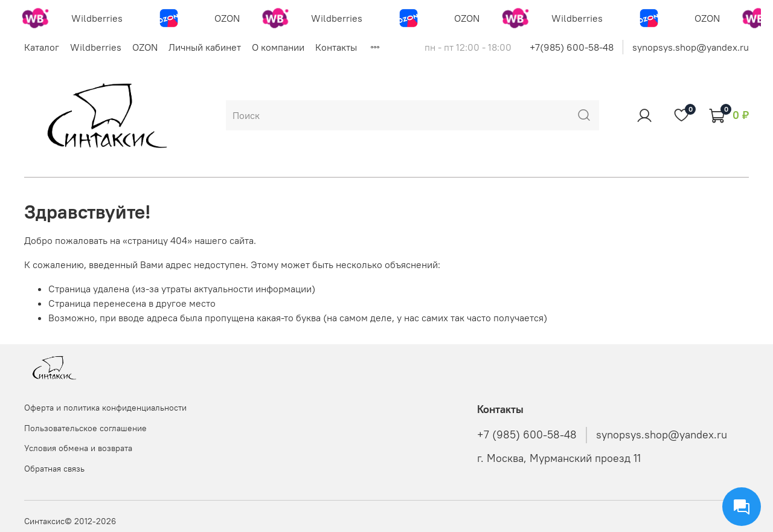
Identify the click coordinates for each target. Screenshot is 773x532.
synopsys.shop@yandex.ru (691, 47)
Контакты (336, 47)
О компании (278, 47)
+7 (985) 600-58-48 (527, 435)
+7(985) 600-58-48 (572, 47)
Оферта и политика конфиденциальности (105, 408)
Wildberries (96, 47)
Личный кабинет (205, 47)
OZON (145, 47)
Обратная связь (54, 469)
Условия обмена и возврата (78, 448)
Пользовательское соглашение (85, 428)
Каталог (42, 47)
